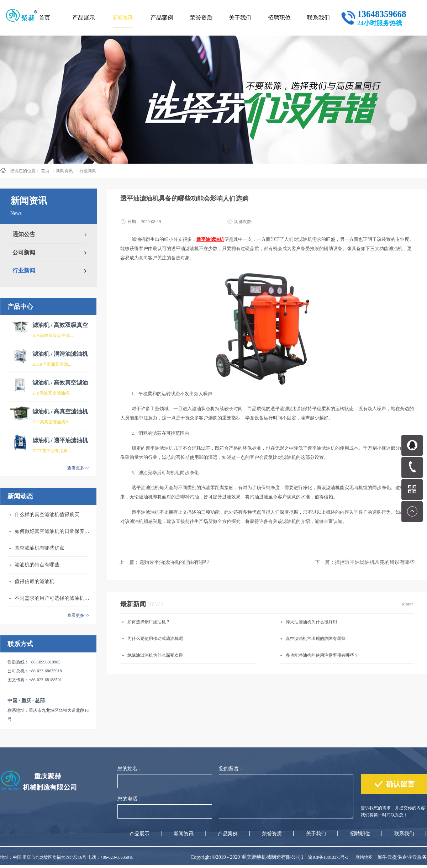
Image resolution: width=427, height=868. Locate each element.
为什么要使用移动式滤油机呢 (155, 639)
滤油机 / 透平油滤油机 (60, 440)
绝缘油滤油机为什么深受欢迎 (155, 655)
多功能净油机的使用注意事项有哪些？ (322, 655)
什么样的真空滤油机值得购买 (47, 515)
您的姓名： (130, 769)
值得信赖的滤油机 (35, 581)
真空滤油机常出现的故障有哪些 (316, 639)
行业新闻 (88, 171)
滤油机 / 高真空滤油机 (60, 411)
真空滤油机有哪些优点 (39, 548)
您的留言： (231, 769)
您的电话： (130, 799)
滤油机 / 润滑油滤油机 (60, 354)
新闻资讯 (64, 171)
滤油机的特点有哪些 (37, 565)
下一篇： (365, 562)
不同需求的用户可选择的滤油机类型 (54, 598)
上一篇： (164, 562)
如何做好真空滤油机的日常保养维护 (54, 531)
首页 (44, 18)
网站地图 (363, 857)
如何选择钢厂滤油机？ (149, 622)
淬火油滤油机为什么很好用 (311, 622)
